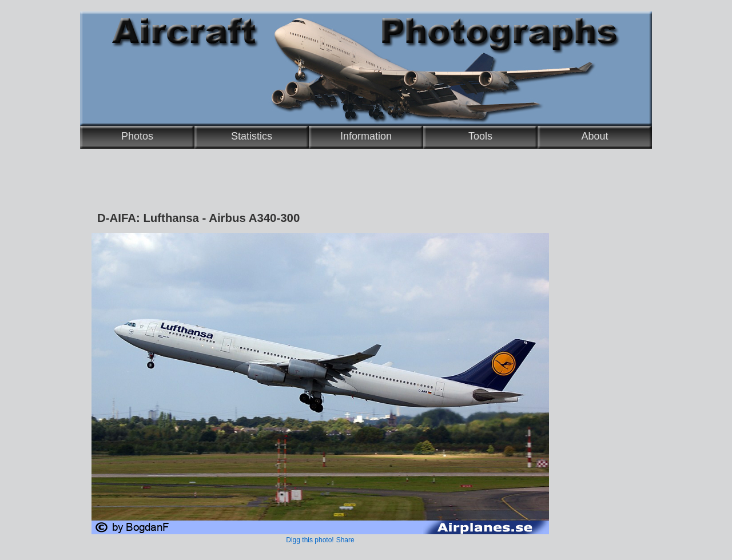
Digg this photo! (310, 540)
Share (345, 540)
